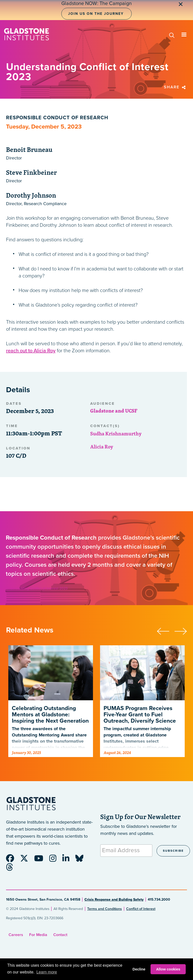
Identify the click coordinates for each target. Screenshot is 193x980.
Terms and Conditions (105, 909)
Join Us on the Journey (96, 14)
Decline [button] (139, 969)
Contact (60, 935)
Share (175, 87)
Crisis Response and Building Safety (114, 900)
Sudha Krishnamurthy (116, 434)
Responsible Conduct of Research (57, 118)
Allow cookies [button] (168, 969)
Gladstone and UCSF (114, 411)
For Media (38, 935)
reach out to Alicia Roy (31, 351)
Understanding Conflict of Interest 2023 (37, 588)
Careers (16, 935)
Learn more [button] (47, 972)
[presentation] (166, 630)
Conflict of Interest (141, 909)
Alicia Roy (102, 447)
